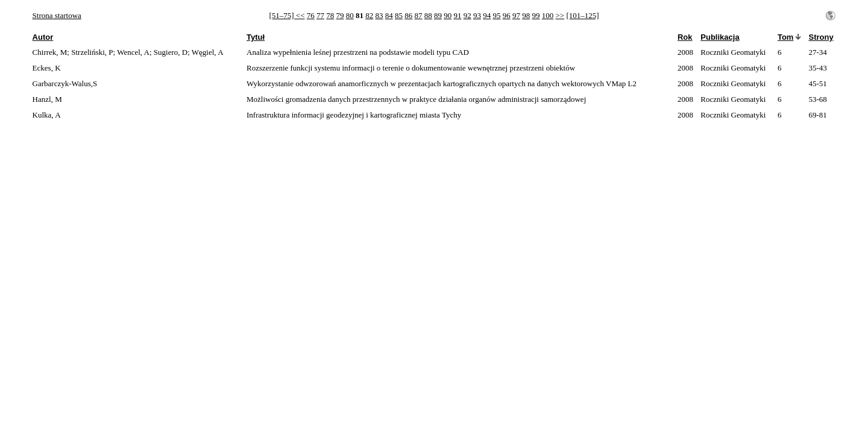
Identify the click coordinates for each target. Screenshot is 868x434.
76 (311, 15)
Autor (43, 37)
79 (340, 15)
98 (526, 15)
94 (487, 15)
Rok (685, 37)
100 (548, 15)
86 (408, 15)
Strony (821, 37)
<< (300, 15)
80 (350, 15)
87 (418, 15)
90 (448, 15)
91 (457, 15)
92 (467, 15)
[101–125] (582, 15)
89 (438, 15)
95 (496, 15)
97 (516, 15)
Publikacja (720, 37)
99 (536, 15)
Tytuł (256, 37)
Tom (785, 37)
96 (507, 15)
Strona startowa (57, 15)
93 (477, 15)
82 (369, 15)
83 (379, 15)
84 (389, 15)
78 (330, 15)
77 (320, 15)
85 (399, 15)
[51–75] (282, 15)
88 (428, 15)
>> (560, 15)
